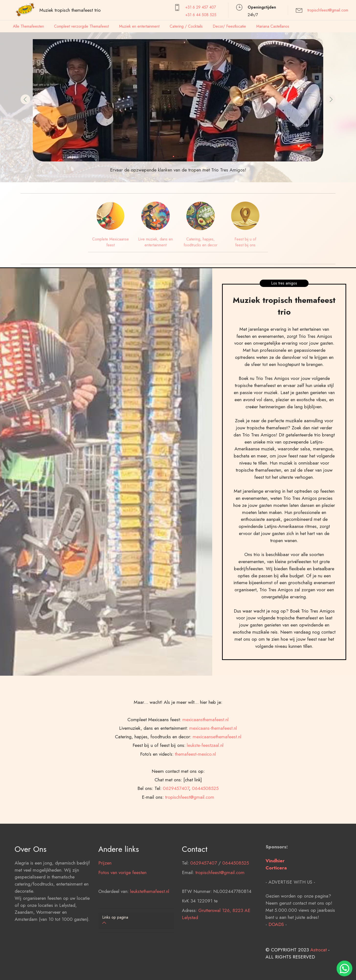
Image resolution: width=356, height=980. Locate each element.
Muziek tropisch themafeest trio (70, 10)
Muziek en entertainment (139, 26)
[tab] (136, 920)
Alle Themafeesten (28, 26)
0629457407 (204, 894)
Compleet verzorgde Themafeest (81, 26)
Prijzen (105, 894)
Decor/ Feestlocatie (229, 26)
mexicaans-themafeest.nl (213, 791)
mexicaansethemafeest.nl (217, 800)
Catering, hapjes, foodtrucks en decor (200, 242)
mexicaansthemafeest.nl (206, 783)
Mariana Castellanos (273, 26)
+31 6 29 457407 (201, 7)
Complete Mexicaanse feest (111, 242)
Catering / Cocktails (186, 26)
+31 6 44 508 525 (201, 15)
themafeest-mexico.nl (195, 817)
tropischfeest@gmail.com (328, 10)
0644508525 (236, 894)
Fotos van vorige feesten (122, 904)
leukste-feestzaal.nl (205, 809)
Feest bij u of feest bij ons (245, 242)
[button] (25, 99)
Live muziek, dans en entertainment (156, 242)
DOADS (276, 956)
